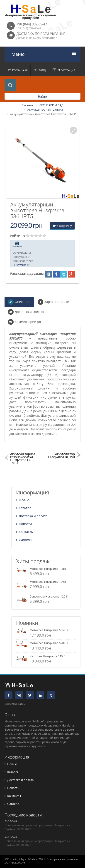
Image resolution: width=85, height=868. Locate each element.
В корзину (62, 226)
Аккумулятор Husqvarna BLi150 (61, 455)
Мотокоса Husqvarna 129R (48, 582)
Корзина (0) (20, 70)
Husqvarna (20, 265)
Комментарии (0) (24, 322)
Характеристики (53, 302)
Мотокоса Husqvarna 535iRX (49, 630)
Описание (19, 302)
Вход (42, 70)
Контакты (25, 532)
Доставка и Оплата (26, 312)
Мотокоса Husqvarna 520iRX (49, 643)
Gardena (24, 540)
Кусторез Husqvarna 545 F (47, 656)
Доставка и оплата (32, 516)
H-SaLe (23, 500)
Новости (24, 524)
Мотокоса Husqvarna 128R (48, 569)
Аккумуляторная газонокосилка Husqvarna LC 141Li (23, 458)
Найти (42, 97)
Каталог (23, 508)
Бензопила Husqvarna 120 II (49, 596)
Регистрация (66, 70)
